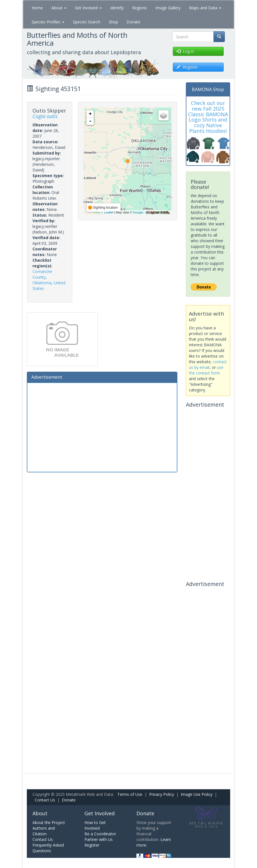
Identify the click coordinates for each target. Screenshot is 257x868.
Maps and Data (205, 8)
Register (92, 845)
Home (37, 8)
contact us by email (208, 364)
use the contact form (206, 370)
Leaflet (109, 212)
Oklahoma (42, 283)
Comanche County (42, 274)
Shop (113, 22)
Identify (117, 8)
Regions (140, 8)
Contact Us (45, 800)
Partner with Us (99, 839)
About (59, 8)
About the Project (49, 822)
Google (138, 212)
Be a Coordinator (100, 834)
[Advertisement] (102, 427)
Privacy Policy (162, 794)
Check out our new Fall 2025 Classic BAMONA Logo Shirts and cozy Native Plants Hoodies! (208, 117)
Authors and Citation (44, 831)
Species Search (87, 22)
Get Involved (88, 8)
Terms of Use (130, 794)
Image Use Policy (197, 794)
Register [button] (187, 67)
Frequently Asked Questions (48, 848)
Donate (133, 22)
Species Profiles (48, 22)
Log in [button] (185, 51)
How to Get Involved (95, 825)
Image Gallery (168, 8)
